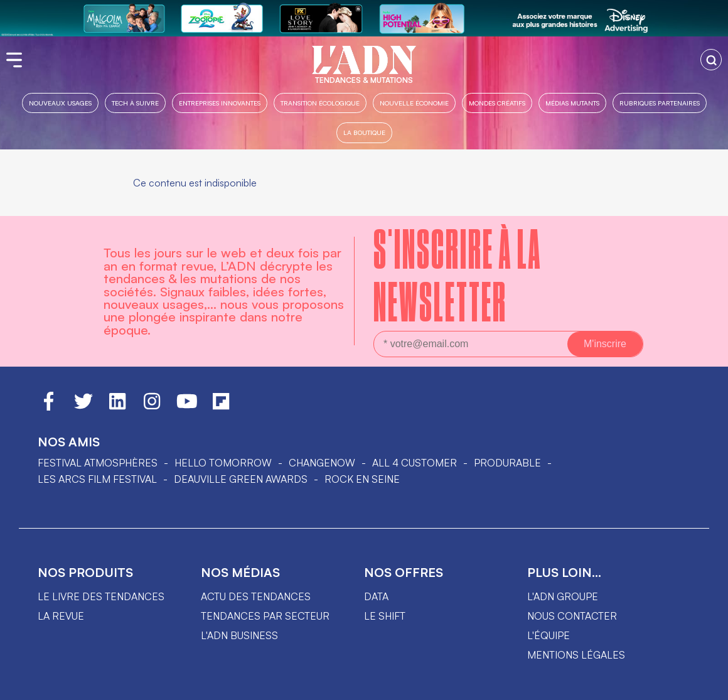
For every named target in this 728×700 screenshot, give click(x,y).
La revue (61, 616)
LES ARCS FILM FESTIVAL (97, 479)
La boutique (364, 132)
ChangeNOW (322, 463)
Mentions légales (576, 655)
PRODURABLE (507, 463)
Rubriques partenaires (660, 103)
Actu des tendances (256, 596)
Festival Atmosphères (98, 463)
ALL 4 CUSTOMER (415, 463)
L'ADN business (239, 635)
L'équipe (549, 635)
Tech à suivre (135, 103)
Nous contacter (572, 616)
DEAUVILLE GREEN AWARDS (241, 479)
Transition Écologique (320, 103)
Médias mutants (572, 103)
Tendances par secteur (265, 616)
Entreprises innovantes (220, 103)
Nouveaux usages (60, 103)
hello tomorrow (223, 463)
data (376, 596)
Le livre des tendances (101, 596)
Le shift (385, 616)
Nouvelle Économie (414, 103)
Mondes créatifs (497, 103)
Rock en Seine (362, 479)
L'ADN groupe (563, 596)
